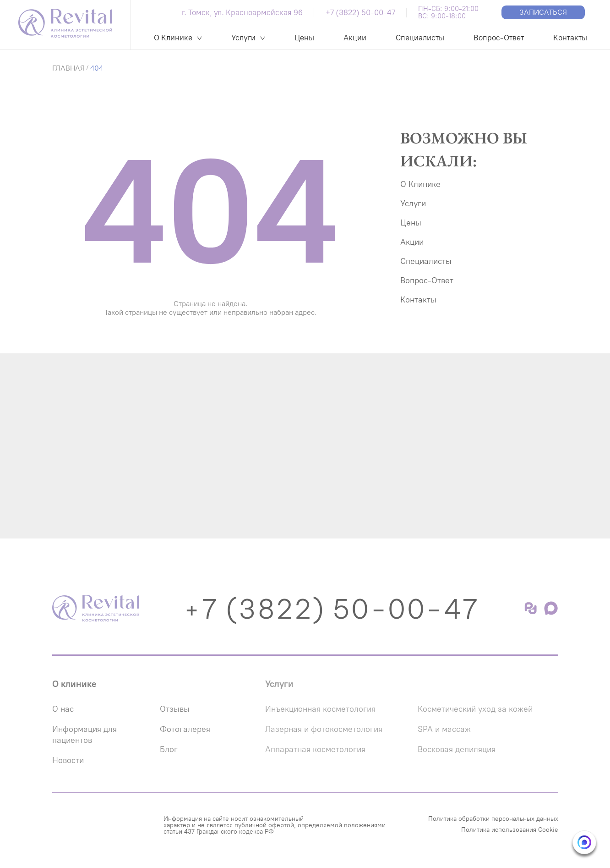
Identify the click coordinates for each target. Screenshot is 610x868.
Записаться (543, 12)
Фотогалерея (185, 729)
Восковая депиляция (457, 749)
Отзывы (175, 709)
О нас (63, 709)
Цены (304, 38)
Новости (68, 760)
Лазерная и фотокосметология (324, 729)
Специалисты (420, 38)
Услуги (243, 38)
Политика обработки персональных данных (493, 819)
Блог (169, 749)
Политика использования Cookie (510, 830)
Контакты (570, 38)
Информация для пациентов (84, 735)
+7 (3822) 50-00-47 (360, 12)
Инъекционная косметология (320, 709)
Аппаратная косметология (315, 749)
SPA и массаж (444, 729)
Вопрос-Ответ (499, 38)
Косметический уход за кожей (475, 709)
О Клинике (173, 38)
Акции (355, 38)
